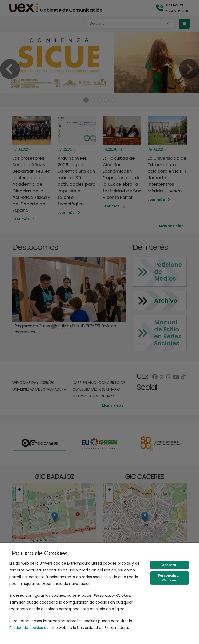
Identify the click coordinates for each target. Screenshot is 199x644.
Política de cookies (26, 628)
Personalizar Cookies (169, 578)
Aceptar (169, 565)
